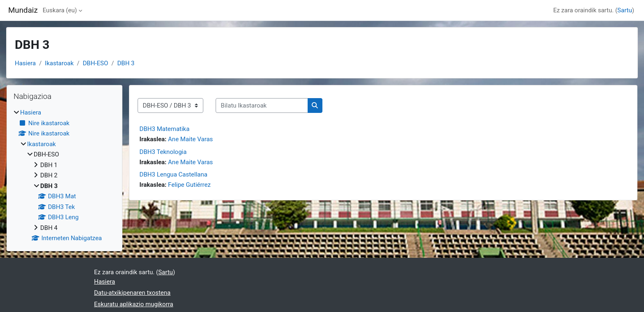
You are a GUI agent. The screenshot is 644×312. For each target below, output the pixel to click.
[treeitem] (64, 175)
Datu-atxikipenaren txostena (132, 293)
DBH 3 (126, 63)
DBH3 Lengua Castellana (174, 174)
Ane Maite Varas (190, 139)
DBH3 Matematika (165, 129)
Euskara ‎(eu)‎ (60, 10)
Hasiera (25, 63)
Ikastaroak (59, 63)
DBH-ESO (95, 63)
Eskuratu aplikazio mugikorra (134, 304)
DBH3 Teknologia (163, 152)
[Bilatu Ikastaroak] (262, 106)
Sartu (625, 10)
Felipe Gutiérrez (189, 185)
